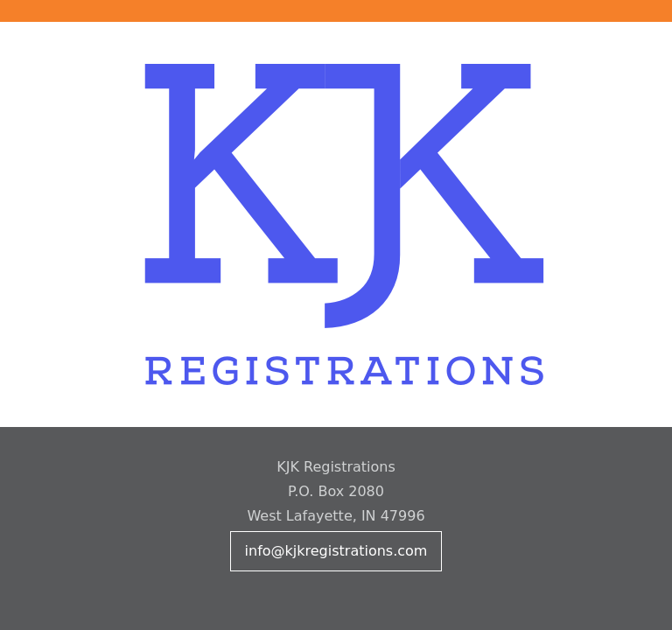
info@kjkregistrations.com (336, 551)
